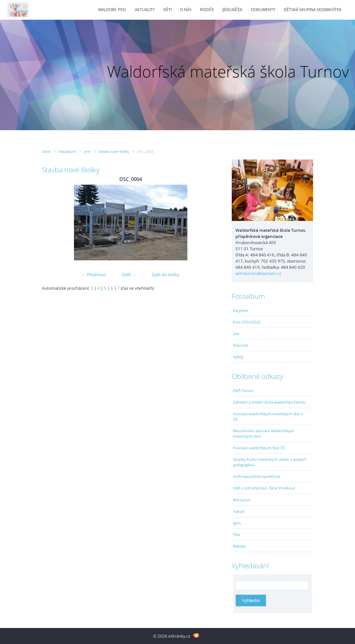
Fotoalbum (67, 152)
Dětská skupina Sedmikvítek (313, 10)
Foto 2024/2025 (247, 322)
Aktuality (145, 10)
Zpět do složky (166, 275)
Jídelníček (232, 10)
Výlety (238, 357)
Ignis (237, 523)
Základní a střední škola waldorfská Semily (269, 402)
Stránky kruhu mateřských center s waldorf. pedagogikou (270, 462)
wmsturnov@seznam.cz (258, 273)
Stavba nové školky (114, 152)
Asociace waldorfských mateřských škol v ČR (268, 416)
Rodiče (207, 10)
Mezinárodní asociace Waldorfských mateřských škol (263, 433)
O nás (186, 10)
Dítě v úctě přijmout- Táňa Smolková (264, 488)
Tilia (236, 535)
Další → (129, 275)
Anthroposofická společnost (257, 476)
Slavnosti (241, 345)
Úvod (46, 152)
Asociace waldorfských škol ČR (259, 448)
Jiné (87, 152)
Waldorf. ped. (112, 10)
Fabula (239, 511)
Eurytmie (241, 310)
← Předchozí (94, 275)
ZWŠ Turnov (243, 391)
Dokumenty (263, 10)
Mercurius (242, 500)
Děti (167, 10)
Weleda (239, 546)
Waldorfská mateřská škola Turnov (228, 71)
